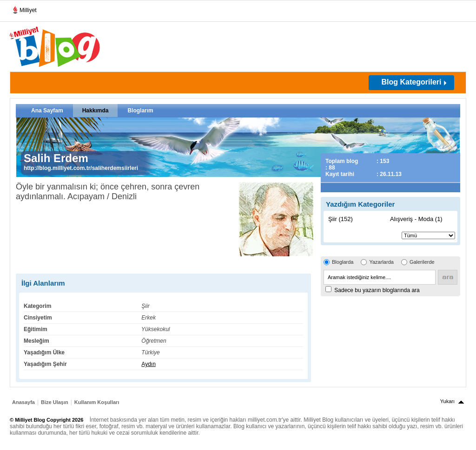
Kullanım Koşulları (97, 402)
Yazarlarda (381, 262)
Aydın (148, 364)
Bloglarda (343, 262)
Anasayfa (23, 402)
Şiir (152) (340, 219)
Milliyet (24, 8)
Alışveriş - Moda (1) (416, 219)
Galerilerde (422, 262)
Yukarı (447, 401)
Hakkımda (96, 111)
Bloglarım (140, 111)
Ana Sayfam (47, 111)
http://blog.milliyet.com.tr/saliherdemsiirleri (81, 168)
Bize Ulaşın (55, 402)
